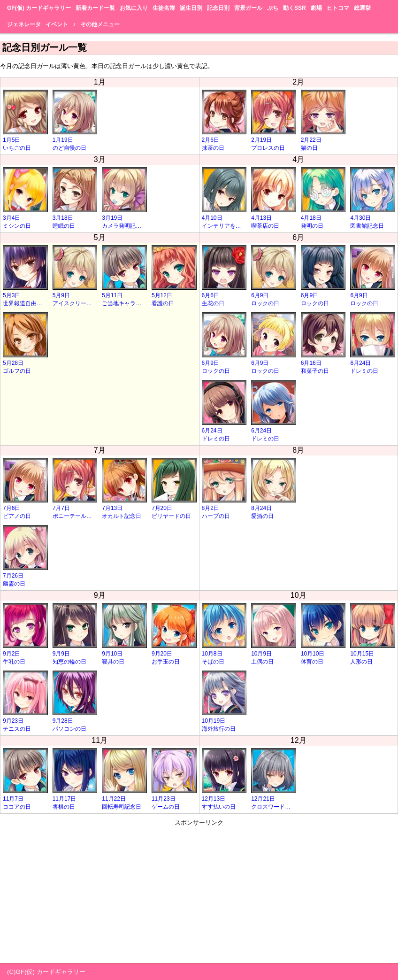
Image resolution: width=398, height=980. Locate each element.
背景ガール (248, 8)
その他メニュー (100, 24)
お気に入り (134, 8)
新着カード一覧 (95, 8)
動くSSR (295, 8)
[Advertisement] (199, 893)
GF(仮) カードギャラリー (39, 8)
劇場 (316, 8)
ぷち (273, 8)
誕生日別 (191, 8)
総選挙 (362, 8)
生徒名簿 (164, 8)
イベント (57, 24)
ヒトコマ (338, 8)
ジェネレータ (24, 24)
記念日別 (218, 8)
